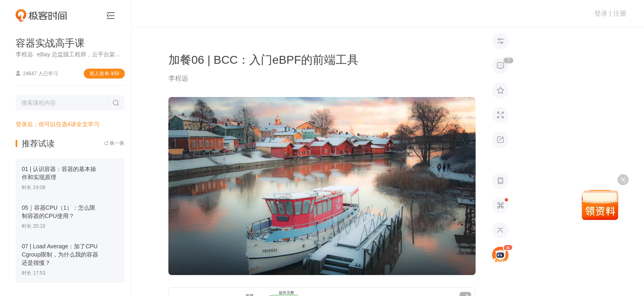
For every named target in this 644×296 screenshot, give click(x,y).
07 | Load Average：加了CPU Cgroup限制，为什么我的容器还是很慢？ (60, 254)
